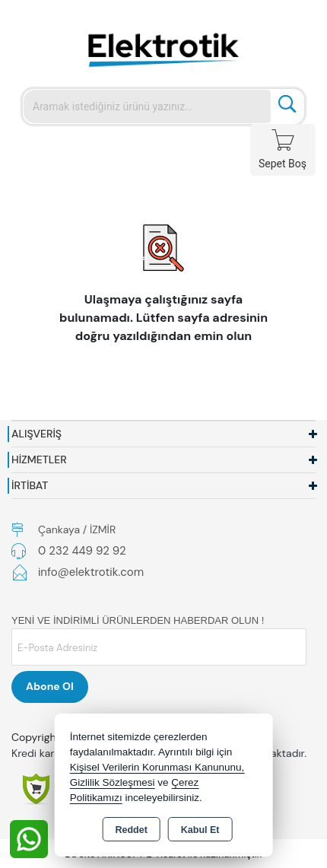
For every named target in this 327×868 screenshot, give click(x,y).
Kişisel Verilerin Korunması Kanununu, (157, 767)
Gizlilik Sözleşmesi (113, 782)
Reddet (131, 830)
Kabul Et (200, 830)
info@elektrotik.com (91, 572)
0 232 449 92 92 (82, 551)
